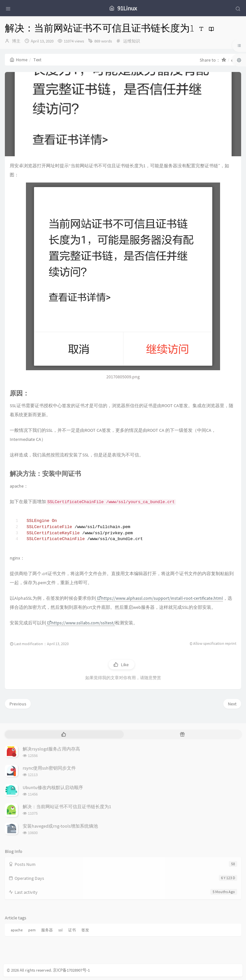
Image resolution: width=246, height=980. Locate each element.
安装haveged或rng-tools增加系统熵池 (60, 826)
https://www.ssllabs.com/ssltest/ (81, 623)
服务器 (47, 930)
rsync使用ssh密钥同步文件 (49, 768)
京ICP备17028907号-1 (71, 970)
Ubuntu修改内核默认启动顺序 (53, 787)
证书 (72, 930)
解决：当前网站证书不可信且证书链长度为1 (67, 807)
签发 (85, 930)
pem (32, 930)
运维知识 (132, 41)
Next (232, 704)
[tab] (64, 734)
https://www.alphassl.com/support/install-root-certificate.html (160, 598)
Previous (18, 704)
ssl (60, 930)
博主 (16, 41)
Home (19, 60)
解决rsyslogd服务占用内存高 (51, 749)
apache (17, 930)
